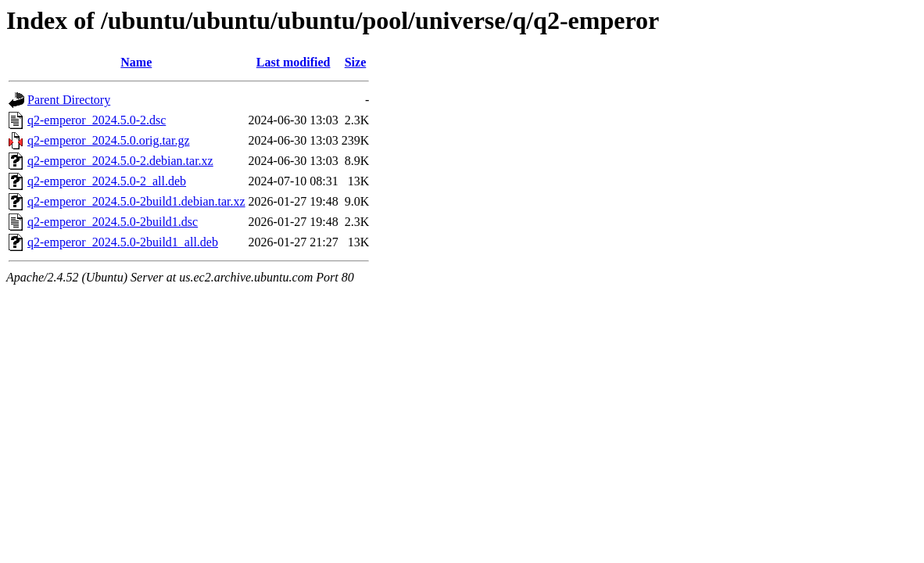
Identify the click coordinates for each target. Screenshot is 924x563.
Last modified (294, 62)
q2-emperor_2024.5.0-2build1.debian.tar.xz (136, 201)
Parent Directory (69, 100)
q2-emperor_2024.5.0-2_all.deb (107, 181)
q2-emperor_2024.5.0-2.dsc (97, 120)
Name (136, 62)
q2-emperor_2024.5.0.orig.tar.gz (109, 140)
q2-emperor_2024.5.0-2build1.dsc (113, 222)
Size (356, 62)
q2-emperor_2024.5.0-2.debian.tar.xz (120, 161)
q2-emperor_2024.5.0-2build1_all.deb (123, 242)
